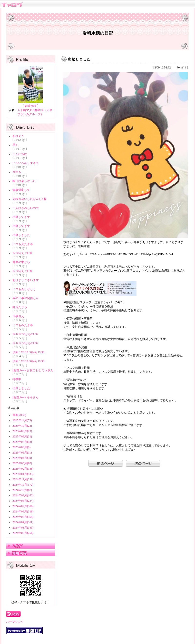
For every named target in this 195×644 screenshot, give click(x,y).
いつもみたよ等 (23, 325)
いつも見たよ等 (23, 244)
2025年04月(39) (22, 458)
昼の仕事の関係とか (26, 298)
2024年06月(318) (23, 511)
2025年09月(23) (22, 431)
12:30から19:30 (22, 253)
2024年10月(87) (22, 490)
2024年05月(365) (23, 517)
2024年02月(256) (23, 533)
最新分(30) (19, 415)
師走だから (20, 307)
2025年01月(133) (23, 474)
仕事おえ (18, 316)
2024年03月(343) (23, 528)
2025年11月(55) (22, 420)
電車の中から (21, 262)
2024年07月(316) (23, 506)
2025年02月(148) (23, 469)
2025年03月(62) (22, 463)
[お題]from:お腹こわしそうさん (33, 370)
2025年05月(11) (22, 453)
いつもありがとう (24, 289)
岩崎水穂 (30, 106)
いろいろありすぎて (26, 163)
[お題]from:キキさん (25, 397)
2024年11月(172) (23, 485)
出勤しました (21, 235)
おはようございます (26, 280)
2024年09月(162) (23, 495)
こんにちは (20, 154)
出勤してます (21, 217)
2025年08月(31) (22, 436)
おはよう (18, 136)
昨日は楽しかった (24, 181)
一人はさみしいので (26, 208)
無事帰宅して (21, 190)
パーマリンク (15, 622)
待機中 (17, 379)
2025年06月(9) (21, 447)
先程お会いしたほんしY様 (30, 199)
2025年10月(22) (22, 426)
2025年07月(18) (22, 442)
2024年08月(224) (23, 501)
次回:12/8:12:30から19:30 (28, 352)
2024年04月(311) (23, 522)
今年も (17, 172)
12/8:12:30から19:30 (25, 334)
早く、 (17, 145)
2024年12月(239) (23, 479)
